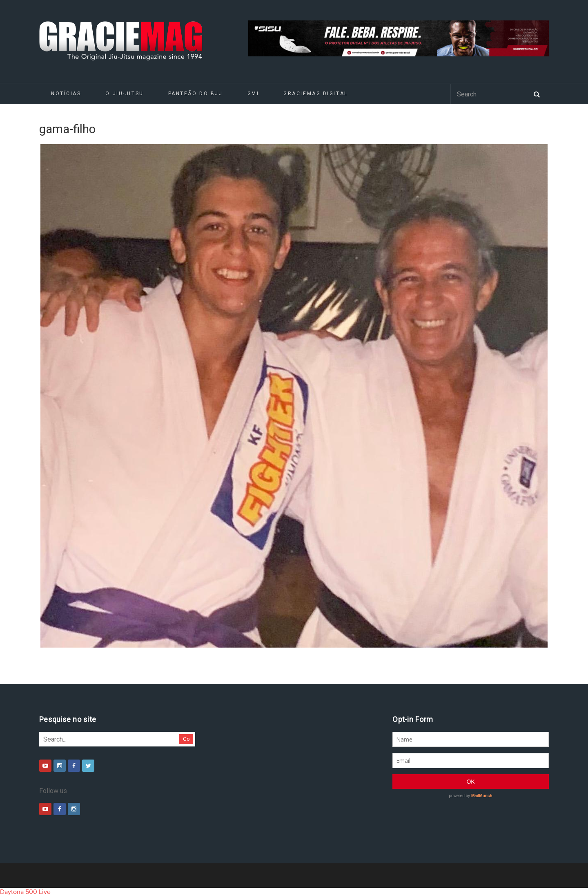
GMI (253, 94)
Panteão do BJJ (196, 94)
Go (186, 739)
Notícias (66, 94)
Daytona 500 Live (25, 892)
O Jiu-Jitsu (124, 94)
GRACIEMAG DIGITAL (316, 94)
